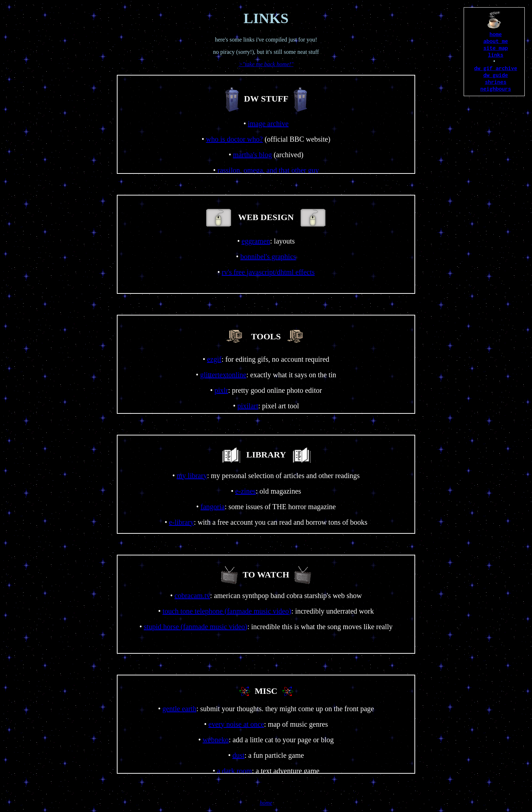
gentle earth (179, 709)
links (496, 55)
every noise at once (236, 724)
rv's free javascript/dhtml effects (268, 272)
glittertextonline (223, 375)
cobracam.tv (192, 596)
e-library (181, 522)
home (495, 34)
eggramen (256, 241)
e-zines (245, 491)
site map (495, 48)
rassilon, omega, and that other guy (268, 170)
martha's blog (252, 155)
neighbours (496, 89)
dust (239, 755)
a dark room (235, 771)
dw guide (495, 75)
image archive (268, 124)
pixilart (248, 406)
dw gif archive (496, 68)
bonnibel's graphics (268, 257)
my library (192, 476)
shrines (496, 82)
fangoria (213, 507)
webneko (216, 740)
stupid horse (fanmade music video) (195, 627)
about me (495, 41)
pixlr (221, 390)
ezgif (214, 359)
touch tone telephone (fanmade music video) (227, 611)
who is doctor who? (234, 139)
